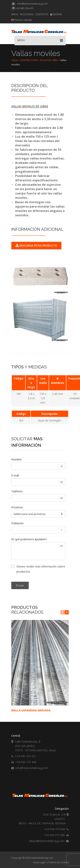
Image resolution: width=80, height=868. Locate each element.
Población (17, 523)
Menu (40, 40)
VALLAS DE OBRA (49, 60)
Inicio (15, 14)
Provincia (17, 507)
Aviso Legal (39, 862)
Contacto (42, 14)
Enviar (20, 585)
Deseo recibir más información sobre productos (38, 569)
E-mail (15, 475)
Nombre (16, 459)
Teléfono (17, 491)
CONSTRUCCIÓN (29, 60)
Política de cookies (59, 862)
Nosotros (27, 14)
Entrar (56, 14)
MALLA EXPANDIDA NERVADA (31, 710)
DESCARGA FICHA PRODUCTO (36, 246)
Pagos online (22, 20)
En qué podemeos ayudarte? (29, 539)
